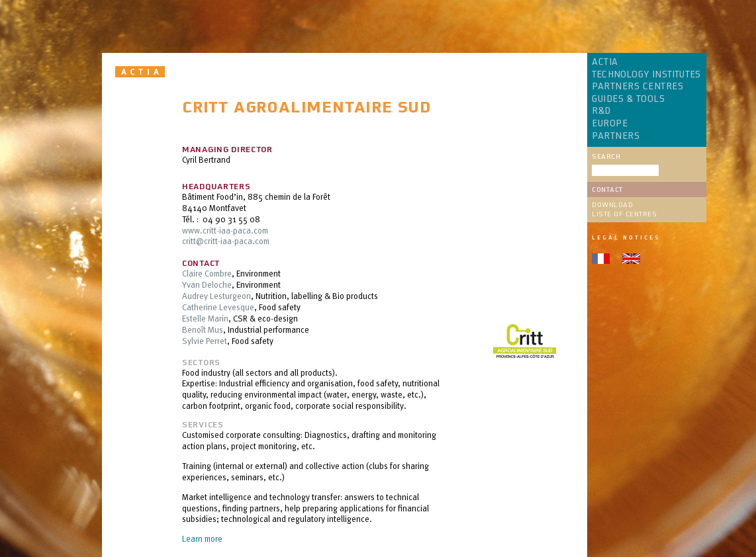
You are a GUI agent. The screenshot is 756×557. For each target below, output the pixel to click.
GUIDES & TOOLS (628, 99)
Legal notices (626, 237)
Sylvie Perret (205, 341)
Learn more (202, 538)
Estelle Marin (205, 318)
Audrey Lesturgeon (216, 296)
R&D (601, 111)
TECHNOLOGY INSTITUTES (646, 75)
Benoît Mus (203, 329)
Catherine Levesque (218, 307)
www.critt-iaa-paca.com (225, 230)
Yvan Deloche (207, 284)
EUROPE (610, 124)
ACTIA (605, 62)
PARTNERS (616, 136)
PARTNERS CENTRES (638, 87)
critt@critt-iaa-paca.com (226, 241)
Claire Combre (207, 273)
